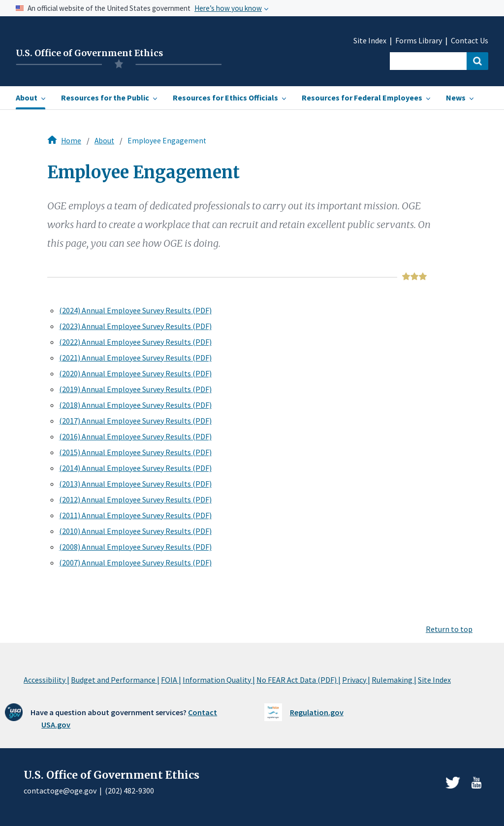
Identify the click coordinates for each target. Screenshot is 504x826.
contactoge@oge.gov (60, 791)
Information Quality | (219, 680)
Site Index (370, 41)
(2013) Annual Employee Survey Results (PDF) (135, 484)
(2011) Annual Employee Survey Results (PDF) (135, 515)
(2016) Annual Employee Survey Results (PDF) (135, 436)
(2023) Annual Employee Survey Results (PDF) (135, 326)
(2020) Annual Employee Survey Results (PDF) (135, 373)
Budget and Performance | (115, 680)
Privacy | (356, 680)
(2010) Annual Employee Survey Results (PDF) (135, 531)
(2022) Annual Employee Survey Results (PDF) (135, 342)
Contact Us (470, 41)
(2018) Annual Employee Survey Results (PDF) (135, 405)
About (104, 141)
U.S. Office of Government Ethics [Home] (89, 53)
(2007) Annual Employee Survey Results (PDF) (135, 562)
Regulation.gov (317, 712)
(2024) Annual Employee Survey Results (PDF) (135, 310)
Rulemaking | (394, 680)
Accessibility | (47, 680)
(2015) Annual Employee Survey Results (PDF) (135, 452)
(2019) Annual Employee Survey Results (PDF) (135, 389)
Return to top (449, 629)
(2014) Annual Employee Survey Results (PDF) (135, 468)
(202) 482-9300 (129, 791)
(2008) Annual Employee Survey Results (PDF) (135, 547)
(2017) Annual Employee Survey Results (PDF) (135, 421)
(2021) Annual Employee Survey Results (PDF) (135, 358)
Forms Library (419, 41)
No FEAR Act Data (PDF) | (299, 680)
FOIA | (171, 680)
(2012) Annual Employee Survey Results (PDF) (135, 499)
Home (71, 141)
